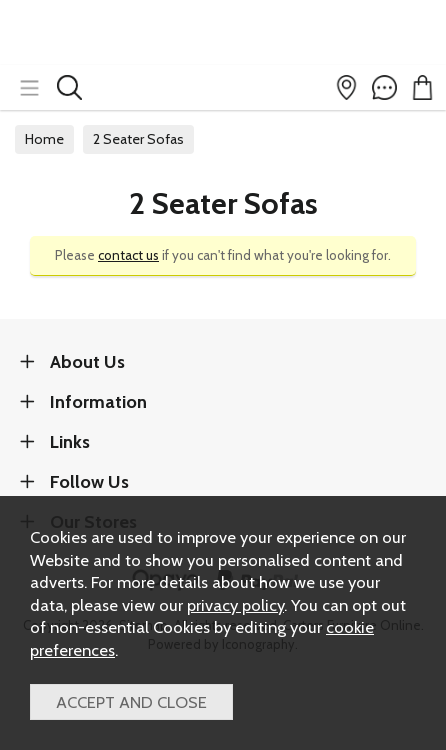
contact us (128, 255)
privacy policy (235, 605)
